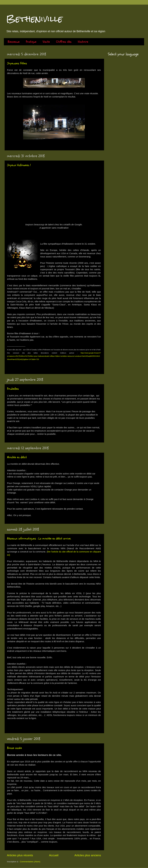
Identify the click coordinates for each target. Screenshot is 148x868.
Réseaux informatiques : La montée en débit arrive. (39, 538)
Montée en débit (17, 457)
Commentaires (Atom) (30, 862)
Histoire (83, 42)
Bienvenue (14, 42)
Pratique (31, 42)
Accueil (54, 855)
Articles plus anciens (88, 855)
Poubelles (13, 389)
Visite (46, 42)
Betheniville (34, 19)
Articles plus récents (20, 855)
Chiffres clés (64, 42)
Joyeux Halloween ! (19, 165)
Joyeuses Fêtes (17, 63)
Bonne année (14, 748)
